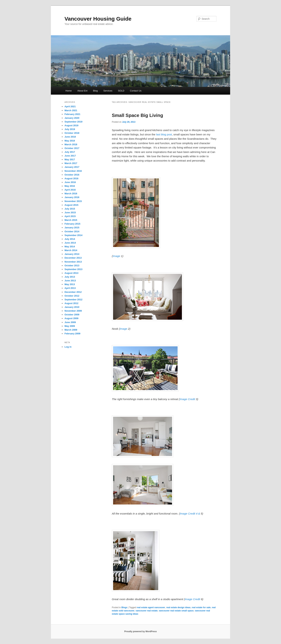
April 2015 (70, 216)
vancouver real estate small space (176, 611)
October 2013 (72, 265)
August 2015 (71, 205)
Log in (68, 347)
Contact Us (136, 91)
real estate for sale (201, 607)
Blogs (124, 607)
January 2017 (72, 167)
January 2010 (72, 307)
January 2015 (72, 228)
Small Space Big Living (137, 115)
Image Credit (188, 399)
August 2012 (71, 303)
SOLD (121, 91)
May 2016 (70, 186)
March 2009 (71, 330)
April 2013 (70, 288)
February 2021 (72, 114)
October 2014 (72, 231)
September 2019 (73, 122)
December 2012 (73, 292)
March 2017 (71, 163)
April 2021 (70, 106)
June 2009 (70, 322)
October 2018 (72, 133)
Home (69, 91)
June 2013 (70, 281)
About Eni (82, 91)
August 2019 (71, 125)
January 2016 (72, 197)
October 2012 (72, 296)
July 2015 (70, 209)
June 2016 (70, 182)
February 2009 (72, 334)
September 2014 (73, 235)
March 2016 (71, 194)
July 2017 (70, 152)
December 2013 (73, 258)
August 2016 (71, 178)
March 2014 (71, 250)
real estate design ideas (178, 607)
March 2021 (71, 110)
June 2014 (70, 243)
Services (108, 91)
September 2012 (73, 300)
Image (117, 256)
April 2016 (70, 190)
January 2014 (72, 254)
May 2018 (70, 141)
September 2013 (73, 269)
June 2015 (70, 212)
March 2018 (71, 144)
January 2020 (72, 118)
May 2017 (70, 159)
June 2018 (70, 137)
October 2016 (72, 175)
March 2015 (71, 220)
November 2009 (73, 311)
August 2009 (71, 318)
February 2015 (72, 224)
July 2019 (70, 129)
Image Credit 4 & (190, 514)
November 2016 (73, 171)
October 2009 (72, 315)
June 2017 (70, 156)
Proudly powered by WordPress (140, 631)
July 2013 (70, 277)
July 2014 (70, 239)
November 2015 (73, 201)
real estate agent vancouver (151, 607)
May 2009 (70, 326)
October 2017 (72, 148)
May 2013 (70, 284)
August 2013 (71, 273)
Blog (95, 91)
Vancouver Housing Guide (98, 19)
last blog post (164, 134)
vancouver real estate (147, 611)
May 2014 (70, 247)
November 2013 (73, 262)
